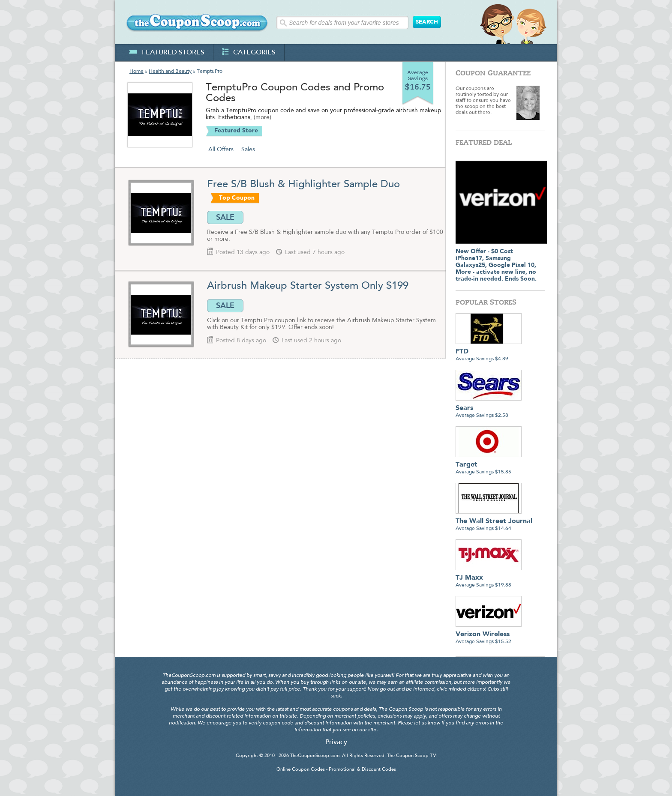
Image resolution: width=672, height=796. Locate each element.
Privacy (336, 742)
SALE (225, 217)
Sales (248, 150)
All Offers (221, 150)
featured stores (166, 53)
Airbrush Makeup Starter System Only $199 (308, 286)
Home (136, 72)
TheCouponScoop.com (315, 756)
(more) (262, 118)
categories (249, 53)
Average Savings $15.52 (489, 635)
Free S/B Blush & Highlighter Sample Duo (305, 185)
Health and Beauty (170, 72)
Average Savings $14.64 (494, 522)
